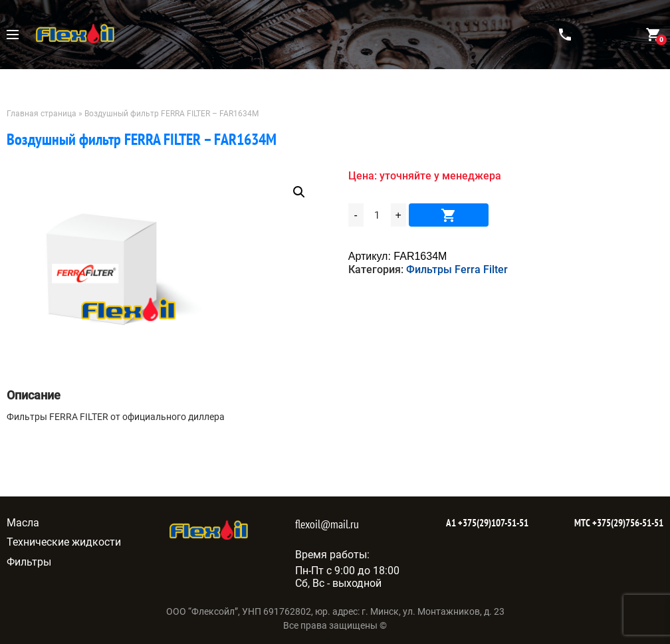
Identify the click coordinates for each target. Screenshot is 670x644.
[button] (299, 192)
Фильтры (29, 562)
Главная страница (42, 114)
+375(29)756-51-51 (627, 523)
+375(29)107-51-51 (492, 523)
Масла (23, 523)
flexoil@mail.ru (327, 524)
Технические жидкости (64, 542)
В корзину (449, 215)
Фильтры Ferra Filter (457, 269)
